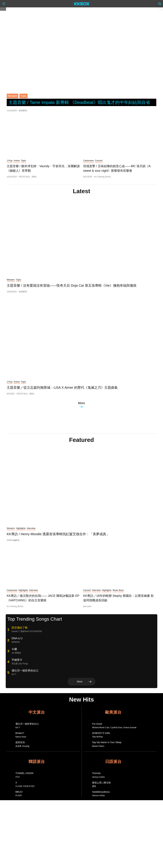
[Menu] (4, 4)
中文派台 (37, 712)
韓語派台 (37, 762)
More (81, 405)
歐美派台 (113, 712)
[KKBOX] (82, 4)
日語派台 (113, 762)
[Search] (160, 4)
